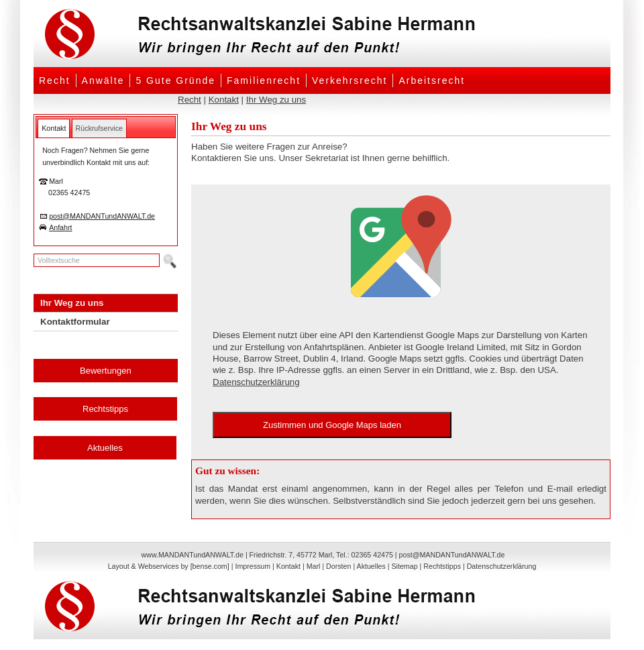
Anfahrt (60, 227)
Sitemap (404, 566)
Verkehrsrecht (350, 80)
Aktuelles (105, 448)
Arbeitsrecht (432, 80)
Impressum (253, 566)
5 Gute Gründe (175, 80)
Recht (55, 80)
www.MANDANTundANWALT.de (193, 555)
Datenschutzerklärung (256, 382)
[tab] (54, 128)
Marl (314, 566)
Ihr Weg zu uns (276, 100)
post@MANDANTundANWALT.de (102, 216)
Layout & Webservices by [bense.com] (169, 566)
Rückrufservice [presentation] (99, 128)
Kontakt (224, 100)
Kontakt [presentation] (54, 128)
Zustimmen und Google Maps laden (332, 425)
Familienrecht (264, 80)
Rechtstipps (105, 409)
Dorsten (338, 566)
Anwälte (103, 80)
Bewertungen (106, 371)
